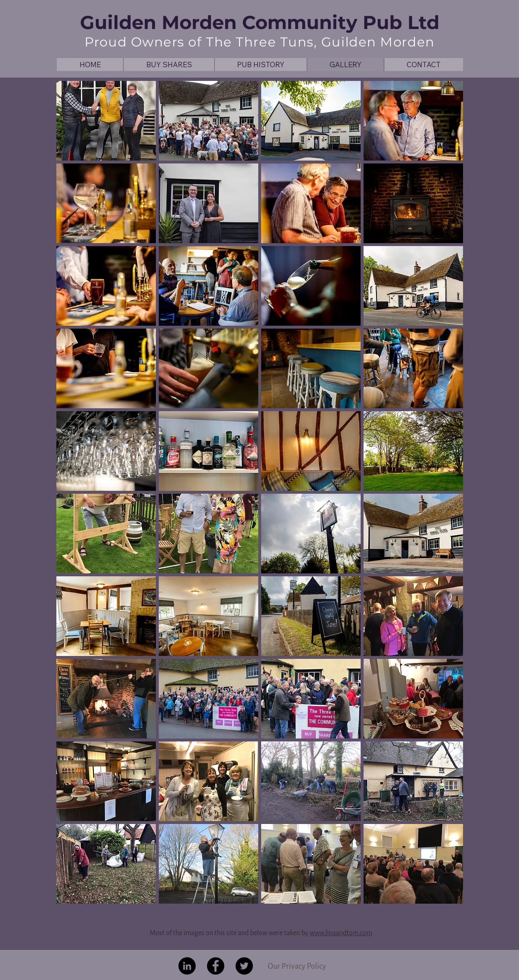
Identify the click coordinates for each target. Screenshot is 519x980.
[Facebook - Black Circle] (216, 966)
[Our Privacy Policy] (297, 966)
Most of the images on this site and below (209, 933)
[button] (106, 121)
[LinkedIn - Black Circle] (187, 966)
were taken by (289, 933)
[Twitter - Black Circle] (244, 966)
